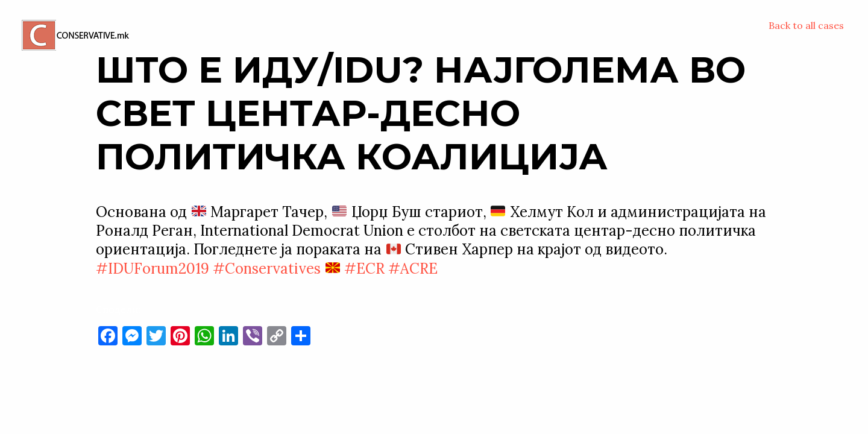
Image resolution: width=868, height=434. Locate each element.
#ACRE (413, 269)
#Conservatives (267, 269)
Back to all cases (806, 25)
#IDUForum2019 (153, 269)
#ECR (364, 269)
